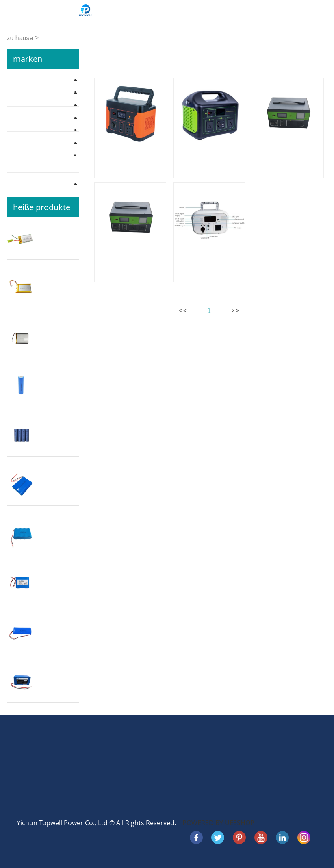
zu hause (20, 38)
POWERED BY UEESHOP (218, 823)
